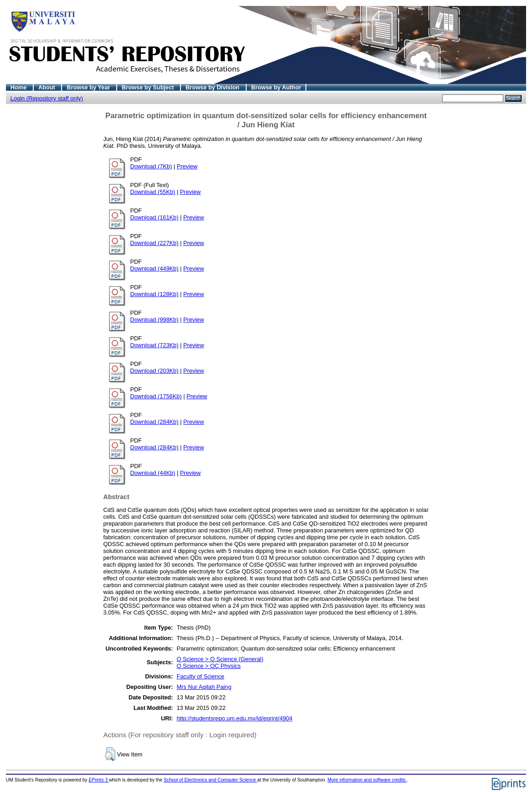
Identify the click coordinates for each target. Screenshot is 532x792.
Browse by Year (89, 87)
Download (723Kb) (155, 345)
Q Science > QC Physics (208, 666)
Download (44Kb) (153, 473)
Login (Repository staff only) (47, 98)
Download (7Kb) (151, 166)
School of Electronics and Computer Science (210, 780)
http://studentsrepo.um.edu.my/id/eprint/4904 (234, 718)
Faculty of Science (200, 676)
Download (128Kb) (155, 294)
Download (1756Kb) (156, 396)
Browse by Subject (149, 87)
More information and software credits (367, 780)
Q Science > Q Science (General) (220, 659)
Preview (187, 166)
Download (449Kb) (155, 268)
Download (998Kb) (155, 320)
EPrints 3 (99, 780)
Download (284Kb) (155, 422)
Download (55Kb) (153, 192)
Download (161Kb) (155, 217)
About (48, 87)
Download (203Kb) (155, 371)
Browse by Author (276, 87)
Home (19, 87)
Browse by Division (213, 87)
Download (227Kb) (155, 243)
